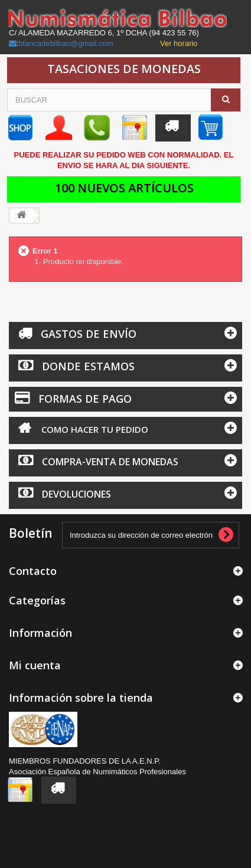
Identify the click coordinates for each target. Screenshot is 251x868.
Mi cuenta (35, 665)
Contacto (33, 571)
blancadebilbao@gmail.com (66, 43)
